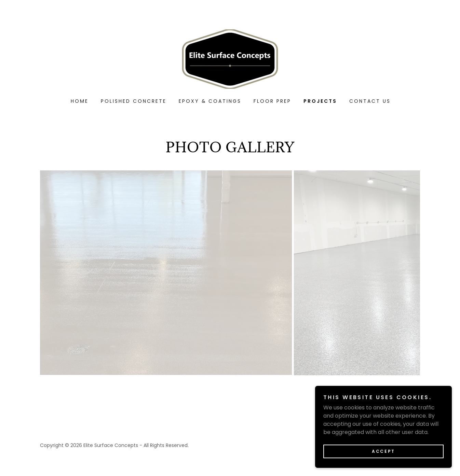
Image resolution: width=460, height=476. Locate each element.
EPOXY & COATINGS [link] (210, 101)
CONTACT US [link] (370, 101)
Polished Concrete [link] (134, 101)
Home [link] (80, 101)
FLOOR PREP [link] (272, 101)
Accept (383, 451)
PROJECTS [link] (320, 101)
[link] (230, 59)
